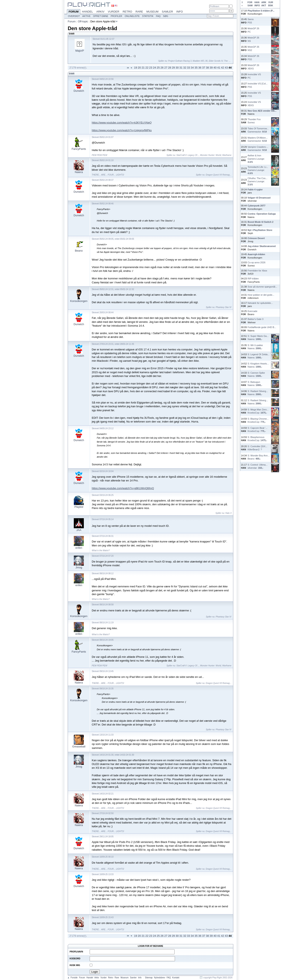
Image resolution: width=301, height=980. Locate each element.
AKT (264, 5)
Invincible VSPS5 (254, 94)
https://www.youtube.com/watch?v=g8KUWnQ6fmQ (123, 488)
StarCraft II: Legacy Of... (188, 155)
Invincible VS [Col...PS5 (258, 85)
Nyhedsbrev (160, 978)
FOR (250, 2)
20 (139, 68)
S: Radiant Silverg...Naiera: (258, 393)
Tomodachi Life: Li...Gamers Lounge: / (258, 170)
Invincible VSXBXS (254, 104)
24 (154, 68)
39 (211, 68)
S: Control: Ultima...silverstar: (258, 466)
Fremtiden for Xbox (258, 271)
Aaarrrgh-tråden (256, 254)
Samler (167, 12)
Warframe (227, 155)
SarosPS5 (251, 21)
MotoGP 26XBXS (253, 67)
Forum (74, 12)
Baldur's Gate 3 (256, 319)
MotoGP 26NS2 (253, 48)
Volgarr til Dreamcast (259, 198)
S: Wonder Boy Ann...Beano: (259, 457)
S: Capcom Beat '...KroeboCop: (258, 430)
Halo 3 (228, 513)
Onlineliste (132, 16)
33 (189, 68)
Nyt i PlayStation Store (260, 230)
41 (219, 68)
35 (196, 68)
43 (226, 68)
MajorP (80, 51)
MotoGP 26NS (253, 39)
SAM (250, 5)
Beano (79, 251)
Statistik (148, 16)
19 (135, 68)
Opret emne (101, 16)
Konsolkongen (79, 301)
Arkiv (100, 12)
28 (170, 68)
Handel (87, 12)
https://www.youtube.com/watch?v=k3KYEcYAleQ (122, 123)
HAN (257, 2)
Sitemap (149, 978)
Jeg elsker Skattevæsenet (262, 246)
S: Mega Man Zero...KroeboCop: (258, 411)
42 (222, 68)
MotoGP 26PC (253, 30)
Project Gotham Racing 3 (180, 61)
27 (166, 68)
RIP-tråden (253, 279)
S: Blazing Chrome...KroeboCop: (258, 420)
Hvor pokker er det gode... (261, 295)
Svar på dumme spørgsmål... (262, 287)
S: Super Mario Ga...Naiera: (258, 338)
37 (204, 68)
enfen (79, 548)
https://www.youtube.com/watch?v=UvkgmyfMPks (122, 130)
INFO (257, 5)
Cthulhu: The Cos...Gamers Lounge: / (258, 181)
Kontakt (176, 978)
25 (158, 68)
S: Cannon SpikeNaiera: (256, 374)
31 (181, 68)
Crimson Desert (256, 238)
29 (173, 68)
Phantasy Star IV (224, 307)
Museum (152, 12)
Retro (128, 12)
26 (162, 68)
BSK (271, 5)
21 (143, 68)
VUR (271, 2)
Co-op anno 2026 (257, 262)
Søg (166, 16)
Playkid (79, 507)
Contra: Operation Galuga (262, 214)
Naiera (79, 172)
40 (215, 68)
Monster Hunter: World (211, 155)
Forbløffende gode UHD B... (262, 327)
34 (192, 68)
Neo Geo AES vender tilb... (262, 111)
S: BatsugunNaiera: (255, 384)
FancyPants (79, 149)
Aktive (86, 16)
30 (177, 68)
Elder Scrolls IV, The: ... (220, 61)
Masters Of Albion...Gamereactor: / (258, 139)
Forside (74, 978)
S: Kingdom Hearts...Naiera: (258, 365)
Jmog (79, 567)
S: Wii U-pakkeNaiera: (255, 347)
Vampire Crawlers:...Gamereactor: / (258, 148)
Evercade (253, 311)
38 (207, 68)
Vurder (114, 12)
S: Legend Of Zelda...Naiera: (259, 356)
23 (151, 68)
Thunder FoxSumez (254, 121)
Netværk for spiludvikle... (260, 303)
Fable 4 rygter (255, 190)
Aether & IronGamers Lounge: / (256, 159)
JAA (79, 530)
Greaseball (79, 746)
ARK (264, 2)
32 (185, 68)
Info (180, 12)
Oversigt (74, 16)
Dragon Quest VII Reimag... (219, 175)
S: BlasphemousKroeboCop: (257, 439)
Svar (72, 74)
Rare (139, 12)
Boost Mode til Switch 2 (261, 222)
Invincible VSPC (254, 76)
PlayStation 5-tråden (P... (261, 11)
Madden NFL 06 (200, 61)
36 (200, 68)
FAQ (158, 16)
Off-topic (83, 21)
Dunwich (79, 91)
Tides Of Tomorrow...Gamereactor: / (258, 130)
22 (147, 68)
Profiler (117, 16)
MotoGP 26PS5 (253, 58)
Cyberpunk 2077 (257, 206)
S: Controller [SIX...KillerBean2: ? (258, 448)
